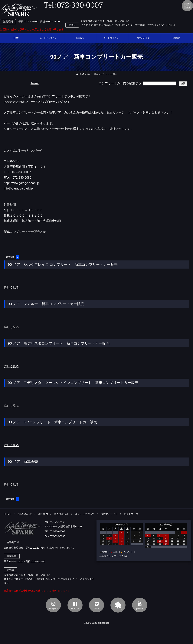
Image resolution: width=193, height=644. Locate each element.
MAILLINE (187, 5)
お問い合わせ (25, 514)
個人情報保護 (61, 514)
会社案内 (43, 514)
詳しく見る (11, 287)
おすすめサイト (109, 514)
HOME (16, 38)
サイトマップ (131, 514)
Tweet (35, 83)
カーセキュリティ (48, 38)
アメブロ (118, 605)
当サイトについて (84, 514)
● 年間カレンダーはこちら (114, 556)
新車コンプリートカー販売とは (25, 232)
